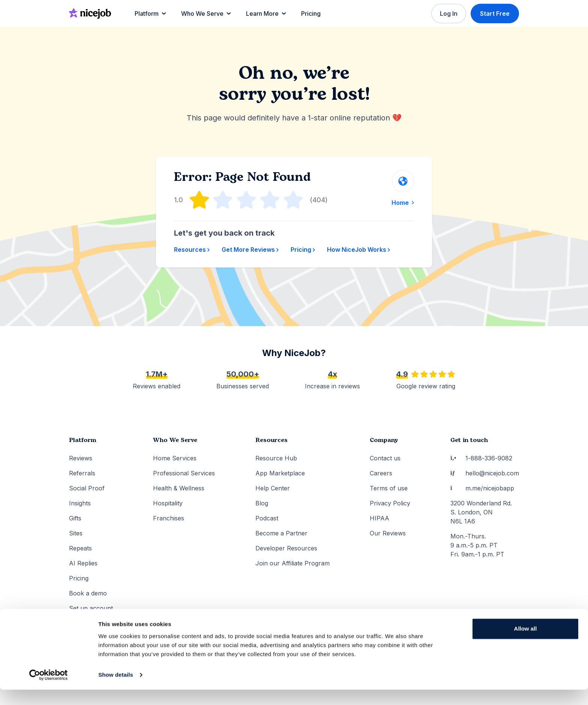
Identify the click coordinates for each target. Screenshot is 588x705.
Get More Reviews (250, 250)
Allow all (526, 644)
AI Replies (83, 563)
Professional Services (184, 473)
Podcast (267, 518)
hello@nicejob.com (485, 473)
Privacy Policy (390, 503)
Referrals (82, 473)
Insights (80, 503)
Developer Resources (286, 548)
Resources (192, 250)
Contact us (385, 458)
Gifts (75, 518)
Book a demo (88, 593)
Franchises (169, 518)
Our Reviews (388, 533)
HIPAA (379, 518)
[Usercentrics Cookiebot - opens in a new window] (49, 690)
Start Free (495, 14)
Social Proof (87, 488)
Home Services (175, 458)
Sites (76, 533)
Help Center (273, 488)
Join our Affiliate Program (292, 563)
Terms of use (389, 488)
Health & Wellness (179, 488)
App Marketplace (280, 473)
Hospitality (168, 503)
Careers (381, 473)
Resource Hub (276, 458)
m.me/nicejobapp (482, 488)
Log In (448, 14)
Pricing (303, 250)
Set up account (91, 608)
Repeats (80, 548)
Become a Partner (281, 533)
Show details (116, 690)
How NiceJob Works (358, 250)
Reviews (81, 458)
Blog (262, 503)
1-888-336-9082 (481, 458)
